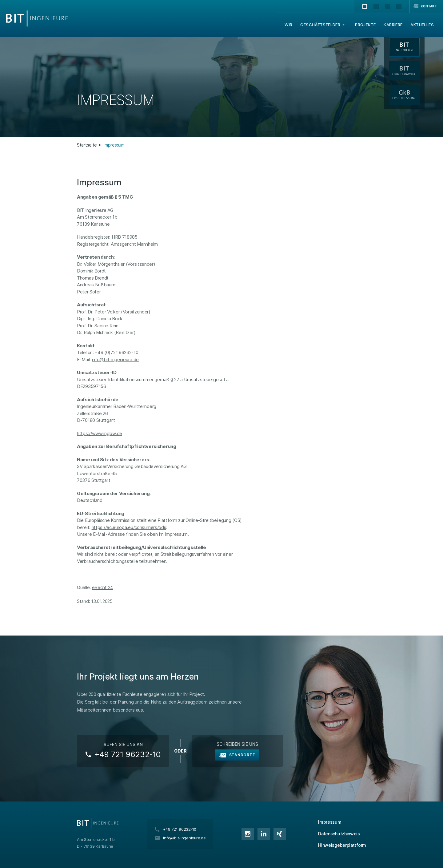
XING (280, 834)
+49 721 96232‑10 (128, 754)
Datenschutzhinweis (339, 834)
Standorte (242, 755)
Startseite (87, 145)
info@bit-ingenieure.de (115, 359)
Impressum (330, 822)
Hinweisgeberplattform (342, 845)
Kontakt (429, 6)
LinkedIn (264, 834)
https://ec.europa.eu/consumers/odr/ (129, 527)
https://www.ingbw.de (100, 433)
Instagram (248, 834)
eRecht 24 (103, 587)
